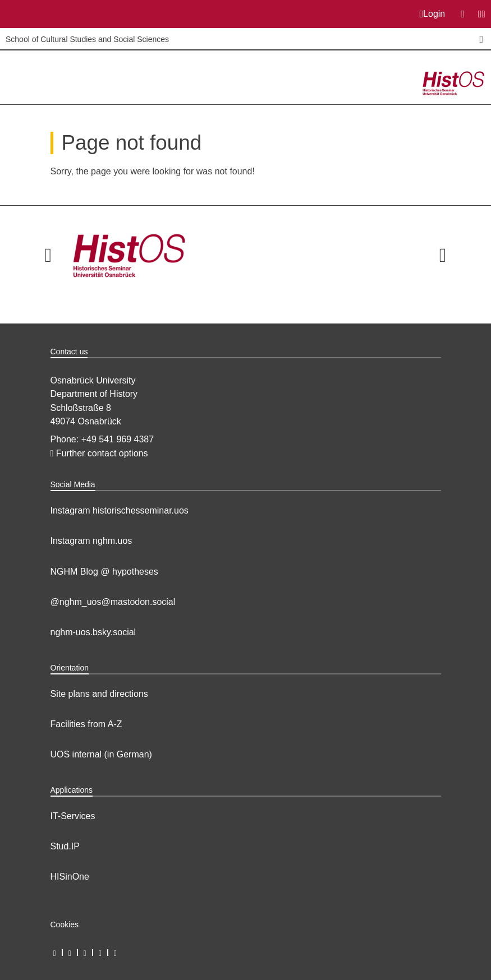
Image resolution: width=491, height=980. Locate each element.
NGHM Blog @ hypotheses (104, 572)
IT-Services (73, 816)
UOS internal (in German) (101, 754)
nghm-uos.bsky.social (93, 632)
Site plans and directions (99, 694)
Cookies (65, 924)
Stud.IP (65, 846)
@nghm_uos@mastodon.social (113, 602)
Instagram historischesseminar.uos (120, 510)
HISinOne (70, 877)
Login (433, 14)
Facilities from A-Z (86, 724)
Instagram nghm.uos (91, 541)
